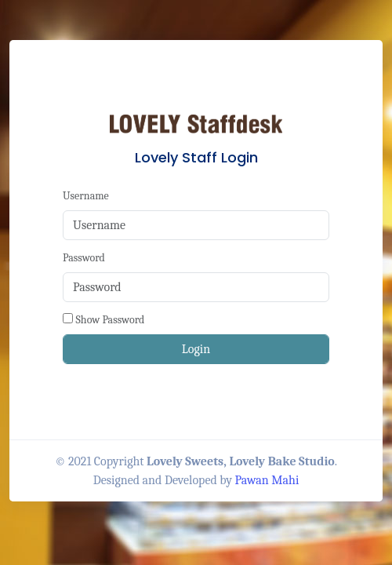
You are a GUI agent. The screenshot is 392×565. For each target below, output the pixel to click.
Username (86, 196)
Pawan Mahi (267, 480)
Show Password (111, 320)
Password (84, 258)
